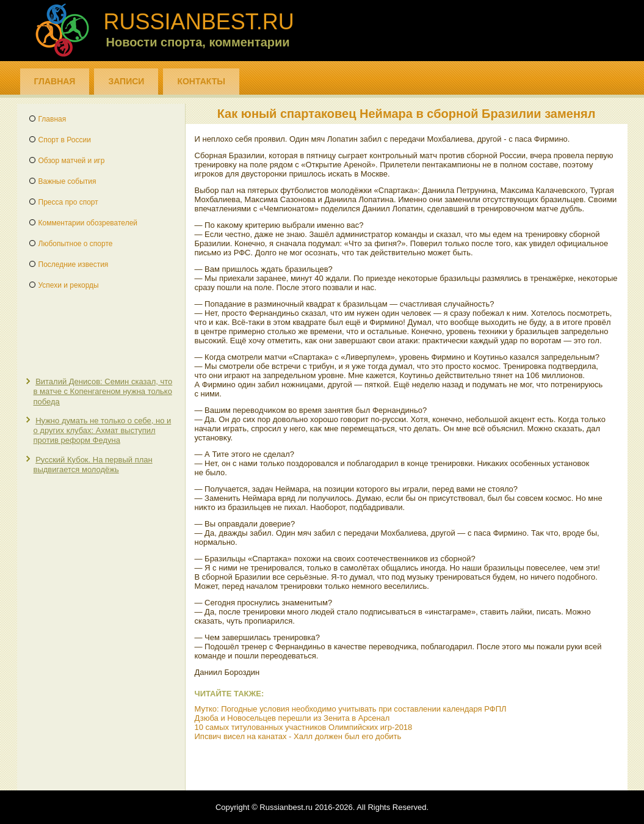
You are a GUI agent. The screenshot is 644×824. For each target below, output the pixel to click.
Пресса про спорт (68, 202)
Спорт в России (65, 140)
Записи (126, 81)
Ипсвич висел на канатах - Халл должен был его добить (298, 736)
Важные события (67, 181)
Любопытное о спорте (76, 244)
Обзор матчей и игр (72, 161)
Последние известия (74, 264)
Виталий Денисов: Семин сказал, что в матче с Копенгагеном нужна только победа (103, 392)
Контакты (201, 81)
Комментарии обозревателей (88, 223)
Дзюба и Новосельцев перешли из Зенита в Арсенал (292, 718)
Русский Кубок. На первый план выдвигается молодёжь (93, 465)
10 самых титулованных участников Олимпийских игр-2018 (304, 727)
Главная (55, 81)
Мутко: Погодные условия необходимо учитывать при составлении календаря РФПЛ (351, 709)
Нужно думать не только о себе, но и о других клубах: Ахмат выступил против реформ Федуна (103, 431)
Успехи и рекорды (69, 285)
